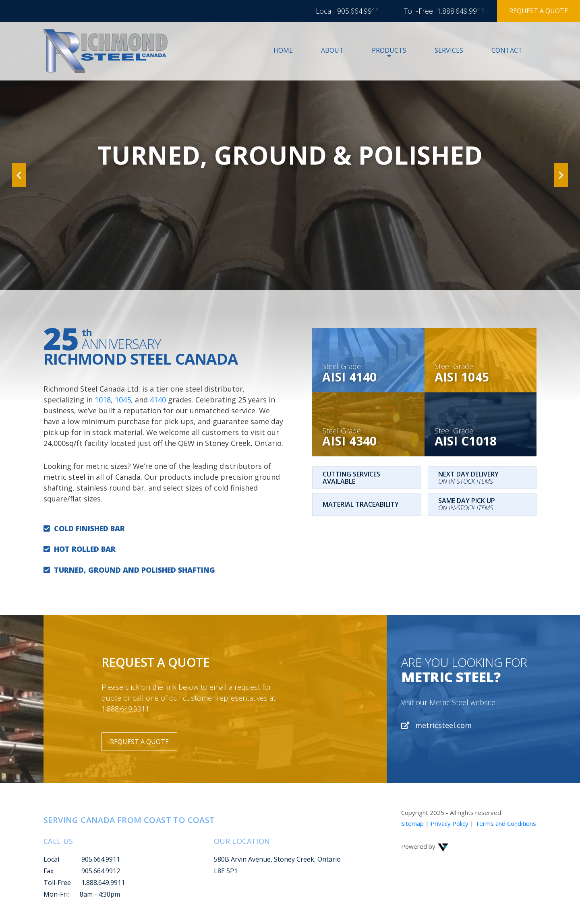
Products (389, 50)
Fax (49, 871)
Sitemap (412, 823)
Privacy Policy (449, 823)
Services (449, 50)
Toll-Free (57, 883)
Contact (507, 50)
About (332, 50)
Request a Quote (539, 11)
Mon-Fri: (56, 894)
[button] (19, 145)
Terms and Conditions (506, 823)
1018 (103, 400)
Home (283, 50)
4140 (158, 400)
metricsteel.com (436, 725)
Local (51, 859)
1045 (123, 400)
